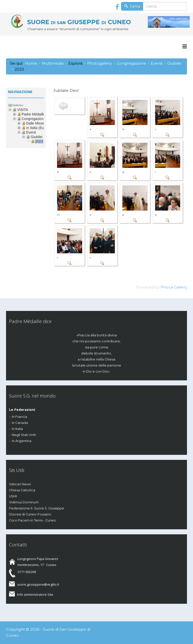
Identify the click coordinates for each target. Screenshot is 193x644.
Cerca (132, 6)
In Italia (17, 429)
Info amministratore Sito (35, 594)
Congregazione (131, 63)
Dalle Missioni (37, 123)
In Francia (19, 417)
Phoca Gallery (174, 287)
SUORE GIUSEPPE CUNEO (79, 22)
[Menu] (185, 47)
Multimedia (53, 63)
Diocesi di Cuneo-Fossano (30, 514)
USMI (13, 496)
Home (31, 63)
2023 (39, 141)
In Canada (20, 423)
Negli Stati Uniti (24, 435)
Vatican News (20, 484)
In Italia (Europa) (39, 128)
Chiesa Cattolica (22, 490)
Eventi (157, 63)
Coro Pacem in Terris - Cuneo (33, 520)
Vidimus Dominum (24, 502)
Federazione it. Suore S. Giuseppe (37, 508)
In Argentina (22, 441)
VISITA (22, 110)
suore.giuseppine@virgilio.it (38, 584)
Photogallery (100, 63)
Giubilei (174, 63)
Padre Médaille (33, 114)
